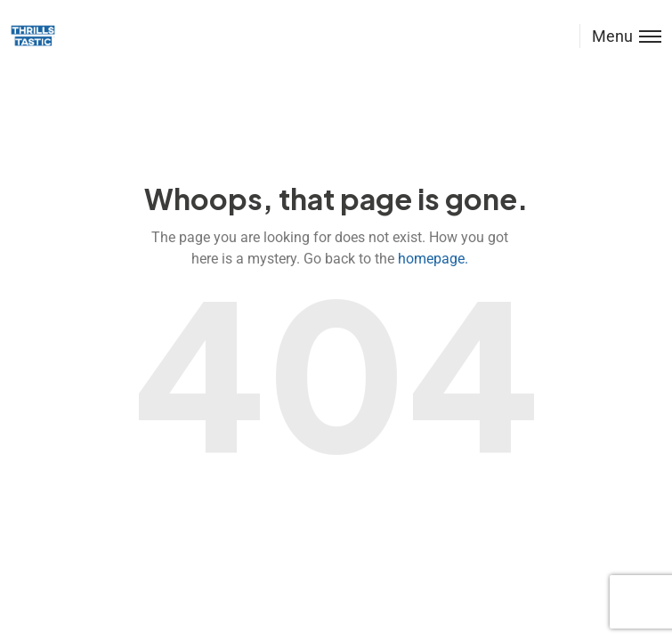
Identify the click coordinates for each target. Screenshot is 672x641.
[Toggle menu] (620, 36)
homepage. (433, 259)
